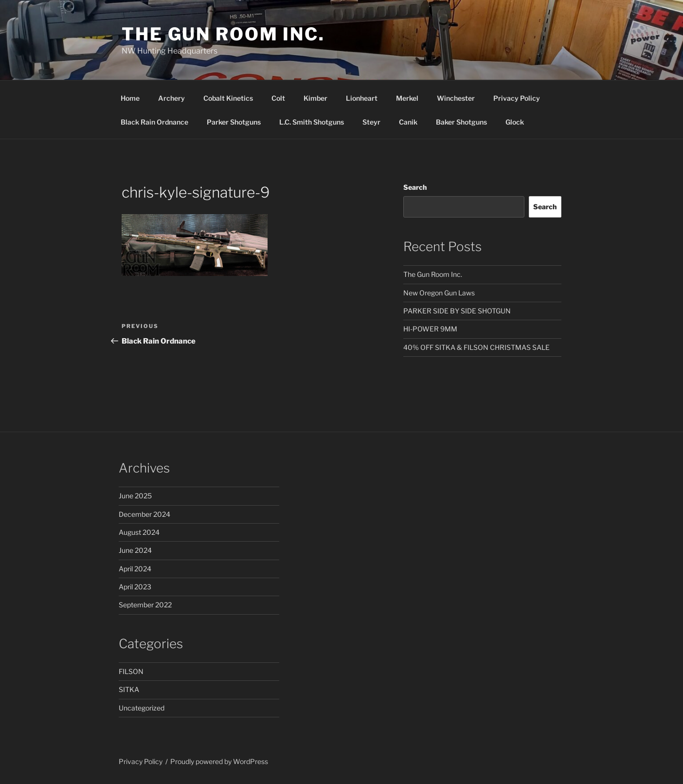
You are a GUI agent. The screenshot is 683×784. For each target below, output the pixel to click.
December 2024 (144, 514)
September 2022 (145, 605)
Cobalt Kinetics (228, 98)
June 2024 (135, 550)
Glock (515, 122)
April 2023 (135, 587)
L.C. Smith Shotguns (312, 122)
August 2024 (139, 532)
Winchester (456, 98)
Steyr (371, 122)
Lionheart (362, 98)
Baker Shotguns (461, 122)
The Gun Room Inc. (223, 34)
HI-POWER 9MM (430, 329)
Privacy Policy (517, 98)
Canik (408, 122)
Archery (171, 98)
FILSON (131, 671)
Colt (278, 98)
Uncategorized (142, 708)
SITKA (129, 689)
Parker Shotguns (234, 122)
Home (130, 98)
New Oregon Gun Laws (439, 293)
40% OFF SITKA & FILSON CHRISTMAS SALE (476, 347)
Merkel (407, 98)
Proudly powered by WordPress (219, 761)
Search (415, 187)
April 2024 (135, 569)
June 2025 (135, 496)
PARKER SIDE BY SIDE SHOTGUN (457, 311)
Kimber (315, 98)
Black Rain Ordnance (154, 122)
